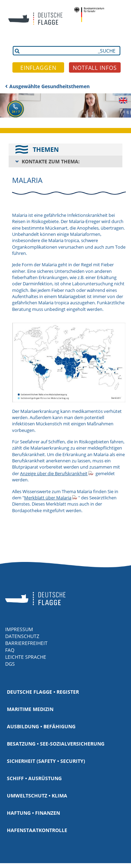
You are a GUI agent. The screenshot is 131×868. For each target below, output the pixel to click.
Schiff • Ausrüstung (34, 778)
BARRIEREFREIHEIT (26, 643)
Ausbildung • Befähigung (41, 726)
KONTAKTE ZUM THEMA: (51, 161)
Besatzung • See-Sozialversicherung (56, 744)
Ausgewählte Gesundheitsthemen (49, 86)
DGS (10, 664)
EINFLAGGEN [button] (38, 68)
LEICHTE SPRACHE (26, 657)
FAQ (10, 650)
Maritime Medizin (30, 709)
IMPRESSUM (19, 629)
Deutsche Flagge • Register (43, 692)
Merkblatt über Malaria (48, 498)
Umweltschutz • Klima (37, 796)
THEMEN (46, 149)
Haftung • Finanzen (33, 813)
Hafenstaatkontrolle (37, 830)
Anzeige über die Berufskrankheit (54, 473)
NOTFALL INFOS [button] (95, 68)
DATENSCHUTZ (22, 636)
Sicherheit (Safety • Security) (46, 761)
